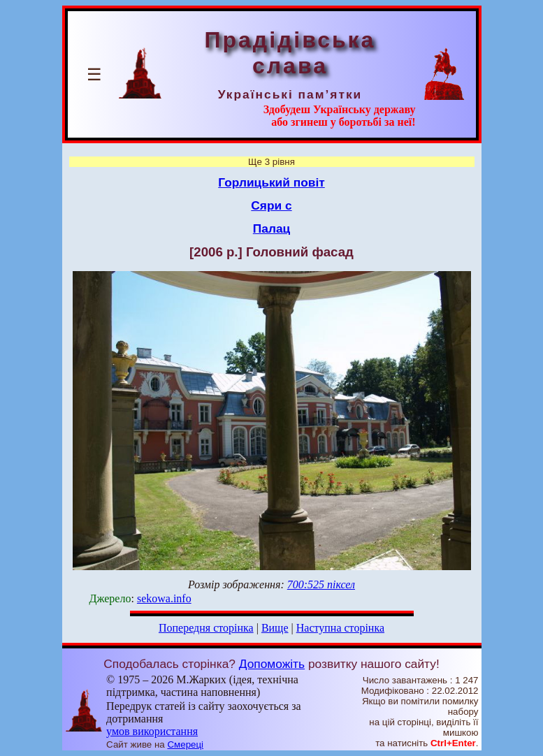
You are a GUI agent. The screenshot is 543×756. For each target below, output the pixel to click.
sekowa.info (164, 598)
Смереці (185, 744)
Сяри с (271, 205)
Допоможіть (272, 664)
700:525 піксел (321, 584)
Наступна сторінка (340, 628)
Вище (275, 628)
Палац (271, 228)
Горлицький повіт (271, 182)
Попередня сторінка (206, 628)
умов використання (152, 731)
